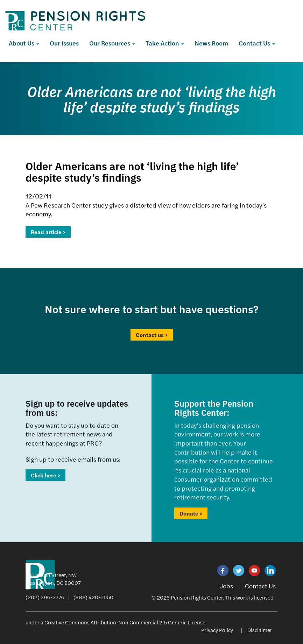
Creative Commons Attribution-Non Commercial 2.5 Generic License (125, 622)
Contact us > (152, 335)
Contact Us (257, 43)
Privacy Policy (217, 630)
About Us (24, 43)
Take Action (165, 43)
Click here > (45, 475)
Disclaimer (260, 630)
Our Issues (64, 43)
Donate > (191, 513)
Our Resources (112, 43)
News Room (211, 43)
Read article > (48, 232)
